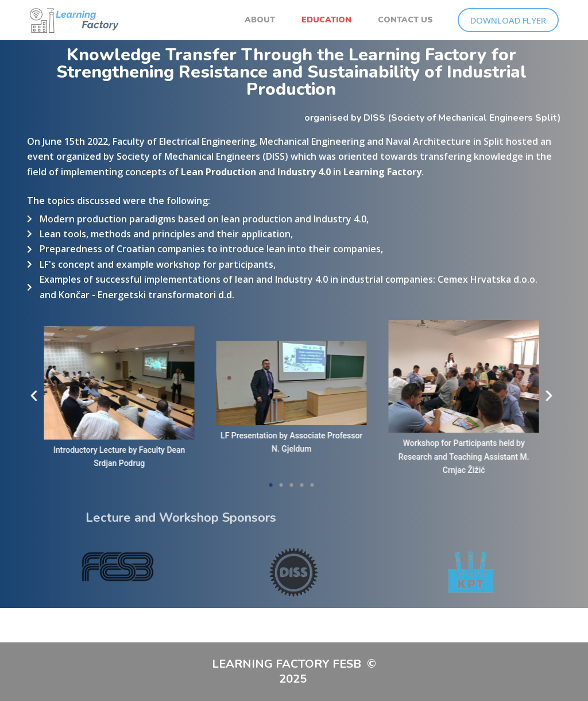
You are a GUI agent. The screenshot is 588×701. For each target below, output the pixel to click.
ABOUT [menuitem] (260, 20)
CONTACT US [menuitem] (405, 20)
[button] (515, 395)
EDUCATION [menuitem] (326, 20)
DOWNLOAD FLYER (508, 20)
